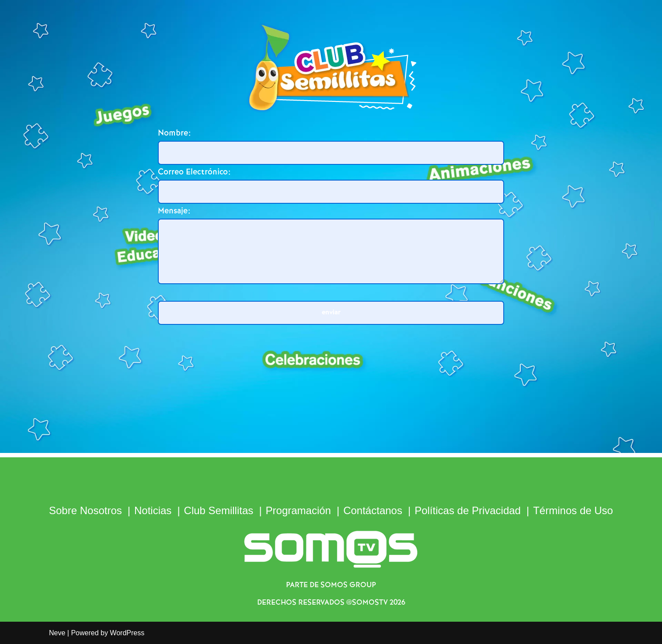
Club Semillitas (219, 510)
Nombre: (174, 133)
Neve (57, 633)
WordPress (127, 633)
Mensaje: (174, 211)
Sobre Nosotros (85, 510)
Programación (298, 510)
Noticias (153, 510)
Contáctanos (373, 510)
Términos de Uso (573, 510)
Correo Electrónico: (194, 172)
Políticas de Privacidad (468, 510)
